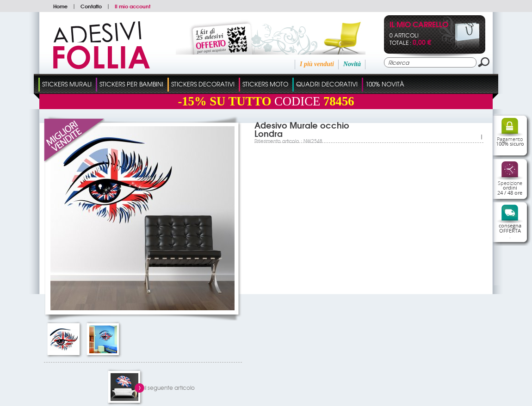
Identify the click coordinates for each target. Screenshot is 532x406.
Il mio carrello (419, 25)
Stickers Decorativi (203, 84)
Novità (352, 64)
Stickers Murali (67, 84)
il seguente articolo (170, 388)
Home (60, 6)
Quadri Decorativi (327, 84)
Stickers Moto (265, 84)
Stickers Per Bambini (131, 84)
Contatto (91, 6)
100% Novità (385, 84)
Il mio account (133, 6)
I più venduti (317, 64)
